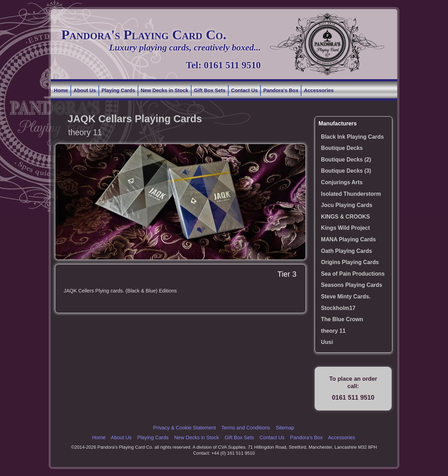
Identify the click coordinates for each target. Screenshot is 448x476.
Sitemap (285, 428)
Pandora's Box (281, 90)
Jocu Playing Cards (347, 205)
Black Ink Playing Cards (352, 137)
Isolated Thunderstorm (351, 194)
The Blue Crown (342, 319)
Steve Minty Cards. (346, 296)
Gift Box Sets (210, 90)
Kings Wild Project (345, 228)
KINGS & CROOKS (345, 217)
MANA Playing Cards (348, 239)
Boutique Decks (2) (346, 160)
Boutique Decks (342, 148)
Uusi (327, 342)
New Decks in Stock (164, 90)
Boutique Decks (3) (346, 171)
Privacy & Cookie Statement (185, 428)
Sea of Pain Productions (353, 274)
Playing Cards (118, 90)
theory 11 (333, 331)
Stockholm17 (338, 308)
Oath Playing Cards (346, 251)
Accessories (319, 90)
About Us (85, 90)
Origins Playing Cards (350, 262)
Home (61, 90)
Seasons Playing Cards (352, 285)
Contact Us (244, 90)
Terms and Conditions (246, 428)
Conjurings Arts (342, 182)
